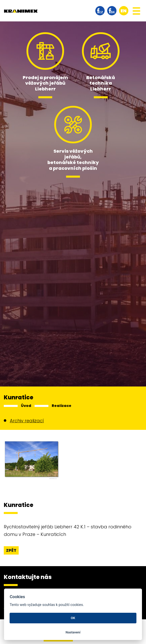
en (124, 11)
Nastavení (73, 632)
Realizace (62, 406)
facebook (100, 11)
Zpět (11, 550)
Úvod (26, 406)
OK (73, 618)
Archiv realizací (27, 421)
